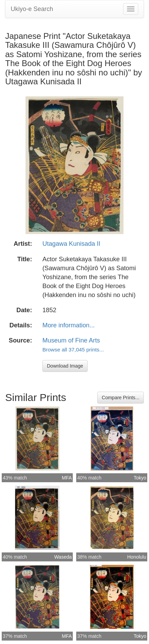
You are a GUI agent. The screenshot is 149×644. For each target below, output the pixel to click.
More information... (69, 325)
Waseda (63, 557)
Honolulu (137, 557)
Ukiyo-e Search (32, 9)
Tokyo (140, 478)
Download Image (65, 366)
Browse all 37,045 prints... (73, 350)
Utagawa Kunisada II (71, 244)
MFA (67, 478)
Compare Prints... (121, 398)
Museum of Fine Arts (71, 340)
